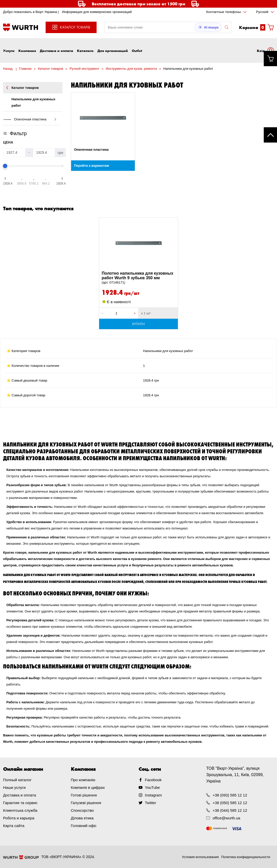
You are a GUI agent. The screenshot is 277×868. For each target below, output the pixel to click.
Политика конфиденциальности (246, 857)
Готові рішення (84, 795)
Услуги (9, 51)
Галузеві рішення (86, 803)
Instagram (154, 795)
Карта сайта (14, 826)
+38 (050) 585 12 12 (230, 803)
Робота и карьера (19, 818)
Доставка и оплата (56, 51)
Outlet (137, 51)
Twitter (151, 803)
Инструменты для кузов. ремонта (131, 69)
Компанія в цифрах (88, 787)
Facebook (153, 780)
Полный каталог (17, 780)
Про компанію (83, 780)
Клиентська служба (20, 810)
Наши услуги (14, 787)
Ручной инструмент (84, 69)
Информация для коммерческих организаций (97, 12)
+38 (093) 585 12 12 (230, 795)
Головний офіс (84, 826)
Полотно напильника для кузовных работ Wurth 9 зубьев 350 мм (138, 278)
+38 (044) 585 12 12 (230, 810)
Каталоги (85, 51)
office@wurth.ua (226, 818)
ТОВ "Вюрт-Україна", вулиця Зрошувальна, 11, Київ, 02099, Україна (235, 775)
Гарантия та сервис (20, 803)
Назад (8, 69)
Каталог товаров (51, 69)
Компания (27, 51)
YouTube (153, 787)
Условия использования (200, 857)
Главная (25, 69)
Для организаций (113, 51)
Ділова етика (82, 818)
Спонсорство (82, 810)
